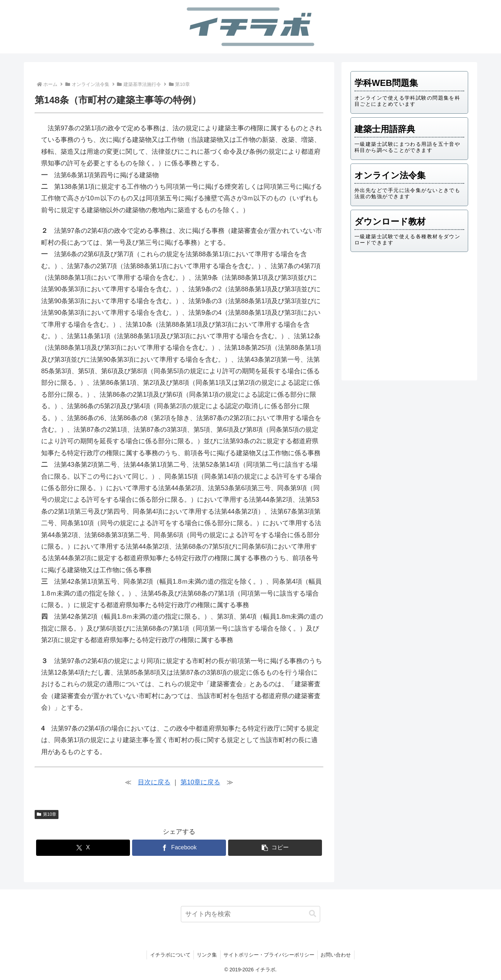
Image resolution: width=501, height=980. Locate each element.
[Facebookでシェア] (179, 848)
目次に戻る (154, 782)
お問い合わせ (338, 955)
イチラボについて (169, 955)
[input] (251, 914)
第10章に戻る (200, 782)
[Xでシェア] (83, 848)
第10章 (47, 814)
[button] (275, 848)
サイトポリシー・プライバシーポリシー (270, 955)
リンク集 (206, 955)
